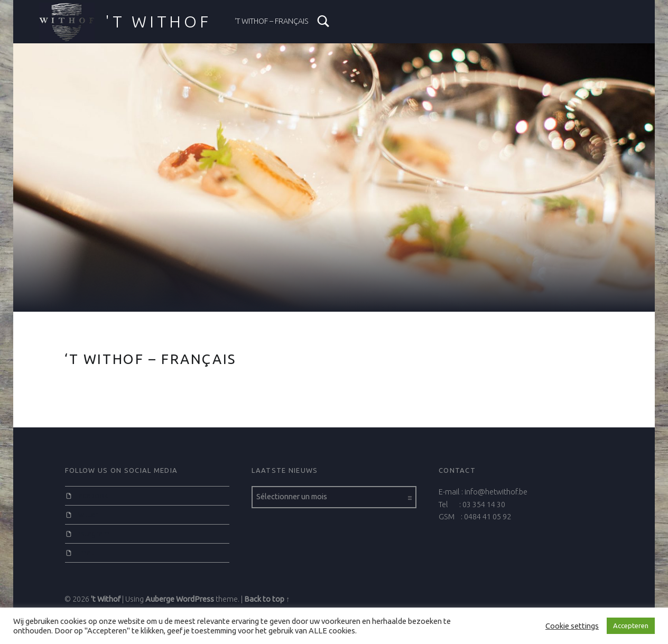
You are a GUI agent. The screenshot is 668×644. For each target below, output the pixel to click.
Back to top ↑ (267, 599)
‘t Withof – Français (272, 21)
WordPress (195, 599)
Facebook (91, 496)
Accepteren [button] (631, 626)
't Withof (106, 599)
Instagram (92, 534)
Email (85, 553)
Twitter (86, 515)
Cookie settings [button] (572, 626)
